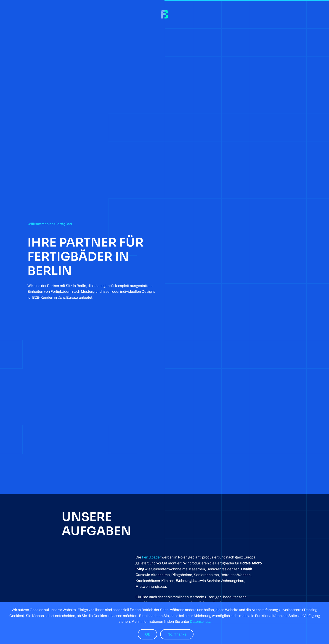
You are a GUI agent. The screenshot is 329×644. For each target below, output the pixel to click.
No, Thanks (177, 634)
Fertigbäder (151, 557)
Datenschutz (200, 621)
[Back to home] (164, 14)
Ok (147, 634)
